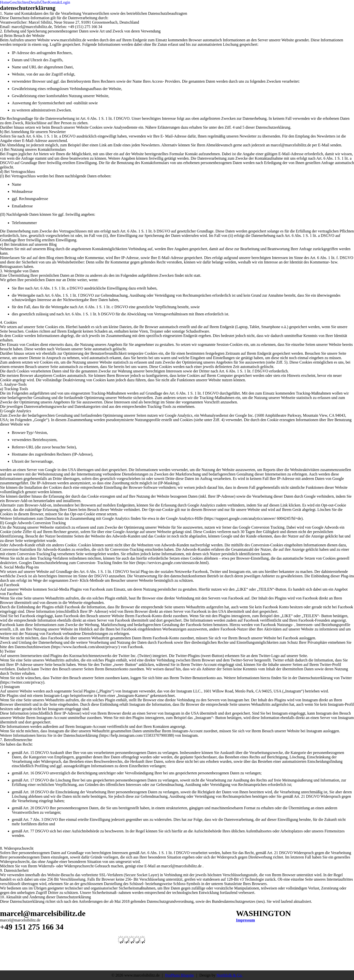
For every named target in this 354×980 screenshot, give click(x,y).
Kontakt (55, 2)
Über (44, 2)
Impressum (245, 920)
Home (5, 2)
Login (65, 2)
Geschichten (19, 2)
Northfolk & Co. (229, 975)
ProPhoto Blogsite (180, 975)
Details (35, 2)
